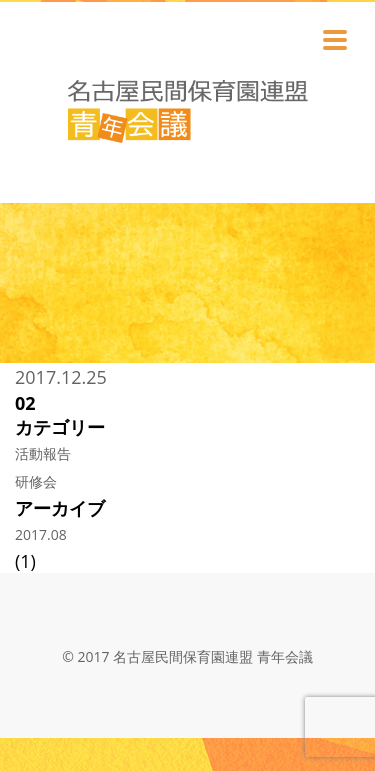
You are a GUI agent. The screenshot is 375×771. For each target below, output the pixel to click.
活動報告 (43, 453)
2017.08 (41, 534)
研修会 (36, 481)
